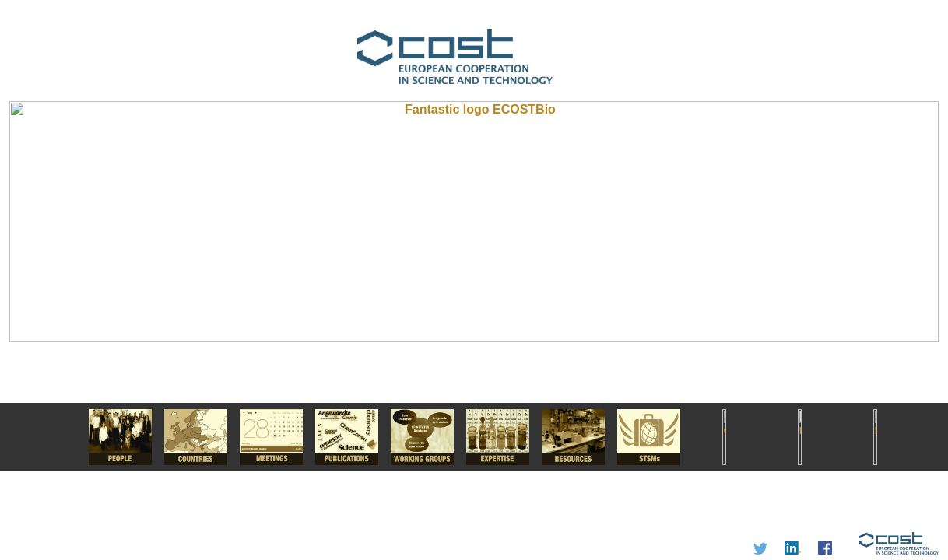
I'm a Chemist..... (474, 280)
